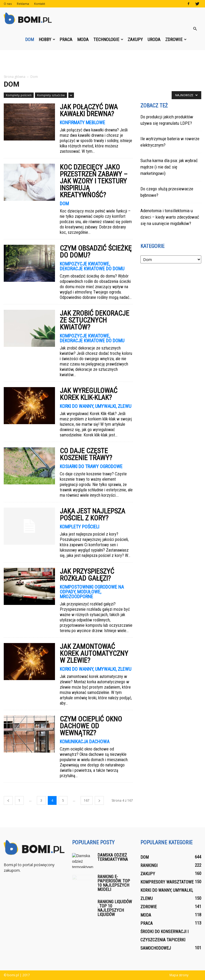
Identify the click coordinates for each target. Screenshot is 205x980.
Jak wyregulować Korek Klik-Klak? (89, 394)
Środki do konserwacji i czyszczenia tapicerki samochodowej (164, 940)
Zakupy (135, 39)
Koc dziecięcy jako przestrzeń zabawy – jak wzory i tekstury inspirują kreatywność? (94, 181)
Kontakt (40, 4)
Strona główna (15, 77)
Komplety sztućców (51, 95)
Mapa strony (179, 975)
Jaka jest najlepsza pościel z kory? (92, 515)
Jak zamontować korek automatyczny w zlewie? (94, 653)
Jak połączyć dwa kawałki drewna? (89, 110)
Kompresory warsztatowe (167, 882)
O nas (8, 4)
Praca (66, 39)
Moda (83, 39)
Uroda (154, 39)
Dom (29, 39)
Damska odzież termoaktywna (113, 857)
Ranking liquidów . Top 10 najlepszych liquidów (115, 908)
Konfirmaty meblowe (82, 123)
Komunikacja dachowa (85, 742)
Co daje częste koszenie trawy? (86, 454)
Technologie (108, 39)
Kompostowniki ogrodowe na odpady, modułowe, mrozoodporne (92, 592)
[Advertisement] (102, 62)
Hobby (47, 39)
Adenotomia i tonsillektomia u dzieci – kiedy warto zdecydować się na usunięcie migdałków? (170, 217)
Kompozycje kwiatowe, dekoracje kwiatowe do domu (92, 266)
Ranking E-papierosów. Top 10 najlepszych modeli (114, 883)
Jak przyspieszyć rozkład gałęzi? (87, 575)
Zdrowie (176, 39)
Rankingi (149, 865)
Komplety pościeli (19, 95)
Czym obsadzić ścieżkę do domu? (96, 252)
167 (87, 800)
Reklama (23, 4)
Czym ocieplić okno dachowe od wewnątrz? (91, 726)
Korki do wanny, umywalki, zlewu (96, 406)
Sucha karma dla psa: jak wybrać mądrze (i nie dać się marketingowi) (169, 167)
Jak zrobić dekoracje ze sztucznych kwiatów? (94, 320)
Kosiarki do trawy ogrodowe (91, 467)
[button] (195, 29)
